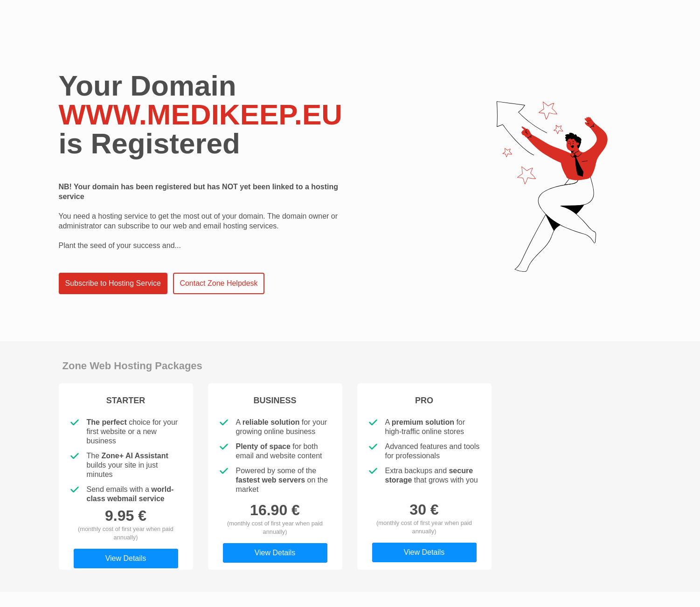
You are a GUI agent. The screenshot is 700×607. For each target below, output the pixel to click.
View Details (126, 558)
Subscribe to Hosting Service (113, 283)
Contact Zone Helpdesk (218, 283)
